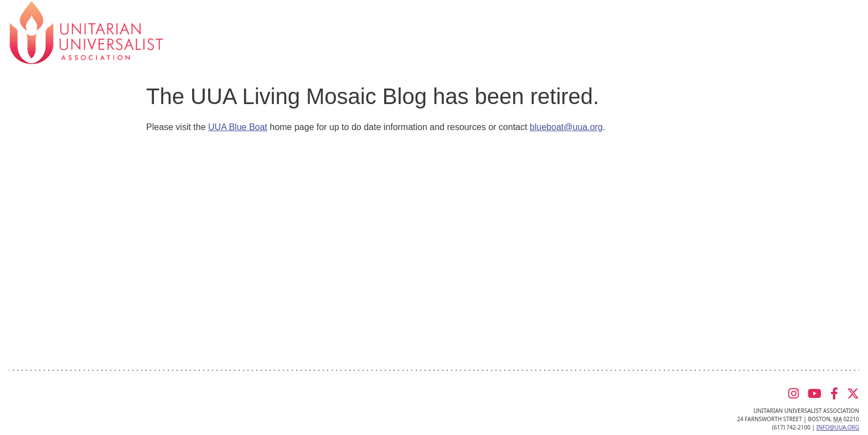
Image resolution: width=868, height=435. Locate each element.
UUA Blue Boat (238, 127)
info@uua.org (838, 427)
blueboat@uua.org (566, 127)
